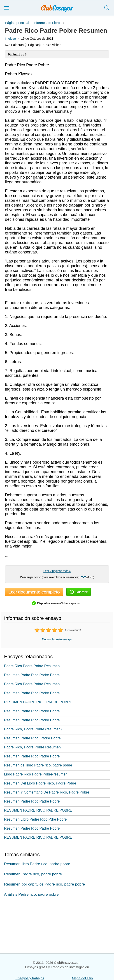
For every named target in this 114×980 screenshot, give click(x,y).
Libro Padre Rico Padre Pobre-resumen (36, 774)
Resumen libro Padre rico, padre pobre (37, 864)
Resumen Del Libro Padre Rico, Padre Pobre (40, 783)
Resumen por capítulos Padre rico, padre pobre (44, 884)
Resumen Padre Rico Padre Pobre (32, 675)
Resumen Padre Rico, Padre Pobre (32, 738)
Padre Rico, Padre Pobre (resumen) (33, 729)
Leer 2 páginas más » (57, 571)
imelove (10, 39)
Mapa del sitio (83, 978)
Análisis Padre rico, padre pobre (31, 894)
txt (83, 577)
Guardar (79, 592)
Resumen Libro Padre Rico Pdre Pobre (35, 819)
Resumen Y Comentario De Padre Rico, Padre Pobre (47, 792)
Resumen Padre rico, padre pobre (33, 874)
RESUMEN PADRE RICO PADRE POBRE (38, 702)
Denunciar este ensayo (57, 639)
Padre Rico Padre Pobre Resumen (32, 666)
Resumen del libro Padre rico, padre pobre (38, 765)
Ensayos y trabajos (30, 978)
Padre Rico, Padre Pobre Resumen (32, 747)
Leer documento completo (34, 592)
